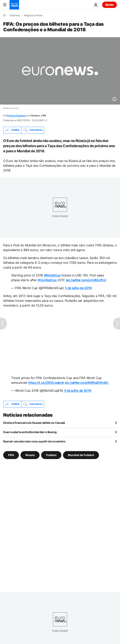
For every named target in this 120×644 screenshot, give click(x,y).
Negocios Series (33, 15)
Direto (109, 5)
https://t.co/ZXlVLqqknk (46, 383)
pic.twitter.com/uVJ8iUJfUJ (86, 280)
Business (15, 15)
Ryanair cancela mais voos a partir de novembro (34, 441)
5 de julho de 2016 (78, 288)
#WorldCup (52, 275)
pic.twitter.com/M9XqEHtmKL (87, 383)
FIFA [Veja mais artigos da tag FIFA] (11, 455)
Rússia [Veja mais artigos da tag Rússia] (30, 455)
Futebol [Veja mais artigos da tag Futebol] (51, 455)
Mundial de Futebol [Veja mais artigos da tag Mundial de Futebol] (81, 455)
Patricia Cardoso (16, 116)
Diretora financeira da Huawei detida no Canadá (34, 423)
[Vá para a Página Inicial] (14, 5)
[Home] (4, 15)
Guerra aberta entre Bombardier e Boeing (30, 432)
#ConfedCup (47, 280)
